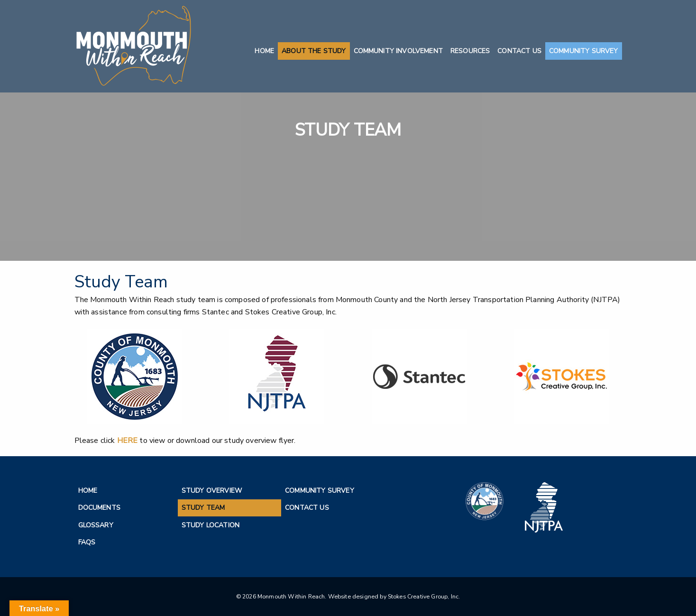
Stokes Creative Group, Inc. (424, 596)
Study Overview (212, 491)
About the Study (314, 51)
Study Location (211, 525)
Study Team (203, 508)
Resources (470, 51)
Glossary (96, 525)
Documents (99, 508)
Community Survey (584, 51)
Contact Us (519, 51)
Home (264, 51)
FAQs (87, 542)
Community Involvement (398, 51)
